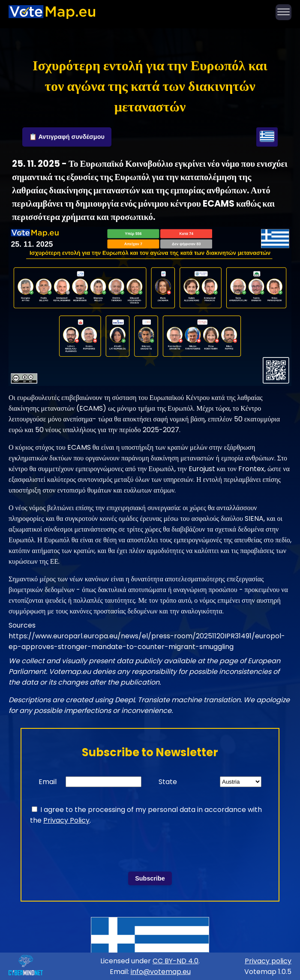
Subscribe (150, 878)
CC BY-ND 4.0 (175, 961)
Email (48, 782)
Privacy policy (268, 961)
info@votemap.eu (161, 972)
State (168, 782)
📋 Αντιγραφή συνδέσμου (67, 137)
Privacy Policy (66, 820)
